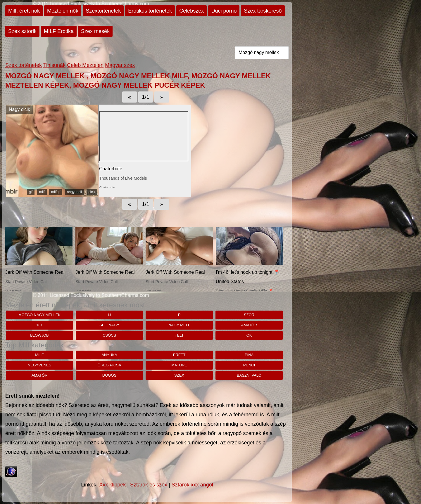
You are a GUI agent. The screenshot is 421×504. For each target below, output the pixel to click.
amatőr (249, 325)
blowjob (39, 335)
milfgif (56, 192)
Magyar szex (120, 65)
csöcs (109, 335)
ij (109, 315)
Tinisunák (54, 65)
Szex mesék (95, 31)
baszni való (249, 375)
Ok (249, 335)
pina (249, 355)
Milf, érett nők (24, 11)
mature (179, 365)
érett (179, 355)
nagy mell (74, 192)
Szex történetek (24, 65)
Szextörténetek (103, 11)
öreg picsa (109, 365)
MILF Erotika (59, 31)
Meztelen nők (63, 11)
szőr (249, 315)
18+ (39, 325)
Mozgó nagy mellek (39, 315)
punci (249, 365)
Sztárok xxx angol (192, 485)
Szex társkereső (263, 11)
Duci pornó (224, 11)
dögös (109, 375)
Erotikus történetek (150, 11)
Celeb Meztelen (85, 65)
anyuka (109, 355)
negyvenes (40, 365)
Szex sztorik (22, 31)
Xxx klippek (112, 485)
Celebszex (191, 11)
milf (42, 192)
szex (179, 375)
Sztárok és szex (149, 485)
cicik (92, 192)
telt (179, 335)
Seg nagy (109, 325)
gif (31, 192)
